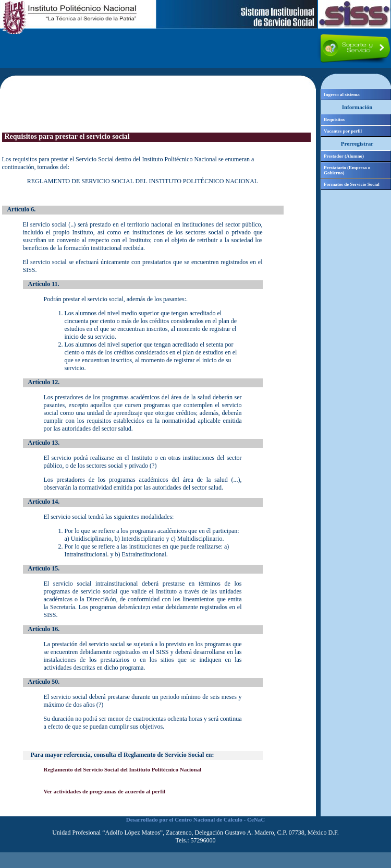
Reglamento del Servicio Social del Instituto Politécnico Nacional (123, 769)
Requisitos (334, 120)
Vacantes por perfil (343, 131)
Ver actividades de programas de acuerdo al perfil (105, 791)
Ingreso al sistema (342, 94)
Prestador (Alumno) (344, 156)
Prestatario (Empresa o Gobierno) (347, 170)
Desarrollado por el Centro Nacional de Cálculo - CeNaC (195, 819)
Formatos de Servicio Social (352, 184)
